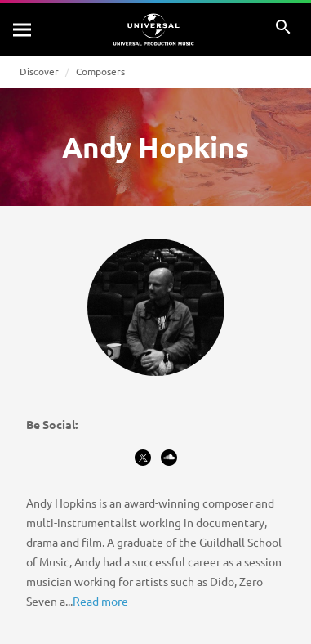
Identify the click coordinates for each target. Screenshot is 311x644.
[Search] (23, 29)
